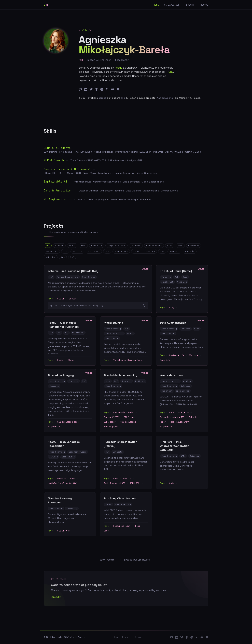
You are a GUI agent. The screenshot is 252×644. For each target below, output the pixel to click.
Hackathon (194, 246)
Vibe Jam (51, 257)
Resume (204, 5)
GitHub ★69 (65, 531)
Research (190, 5)
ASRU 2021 (137, 483)
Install (75, 299)
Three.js (190, 251)
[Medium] (113, 89)
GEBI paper (111, 422)
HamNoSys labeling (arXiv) (64, 483)
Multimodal (94, 251)
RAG (162, 251)
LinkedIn (57, 597)
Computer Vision (116, 246)
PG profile (55, 427)
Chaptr (73, 360)
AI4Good (59, 246)
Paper (164, 422)
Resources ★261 (123, 526)
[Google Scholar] (96, 89)
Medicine (77, 251)
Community (97, 246)
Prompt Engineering (144, 251)
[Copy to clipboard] (144, 306)
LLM (65, 251)
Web (63, 257)
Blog (139, 526)
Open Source (121, 251)
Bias (83, 246)
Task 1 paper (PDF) (116, 483)
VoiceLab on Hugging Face (129, 360)
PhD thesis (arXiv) (125, 413)
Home (156, 5)
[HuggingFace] (118, 89)
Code (74, 479)
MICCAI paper (112, 427)
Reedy (62, 360)
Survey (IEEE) (113, 418)
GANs (170, 246)
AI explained (172, 5)
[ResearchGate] (107, 89)
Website (194, 418)
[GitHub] (80, 89)
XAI (72, 257)
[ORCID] (102, 89)
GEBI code (131, 418)
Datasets (136, 246)
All (48, 246)
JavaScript (52, 251)
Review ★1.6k (178, 356)
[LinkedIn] (86, 89)
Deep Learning (154, 246)
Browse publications (138, 560)
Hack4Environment (181, 422)
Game (180, 246)
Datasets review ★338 (173, 418)
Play (173, 308)
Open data (167, 360)
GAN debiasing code (69, 422)
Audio (72, 246)
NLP (107, 251)
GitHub (62, 299)
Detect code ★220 (180, 413)
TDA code (195, 356)
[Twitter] (91, 89)
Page (52, 299)
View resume (108, 560)
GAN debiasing (129, 422)
